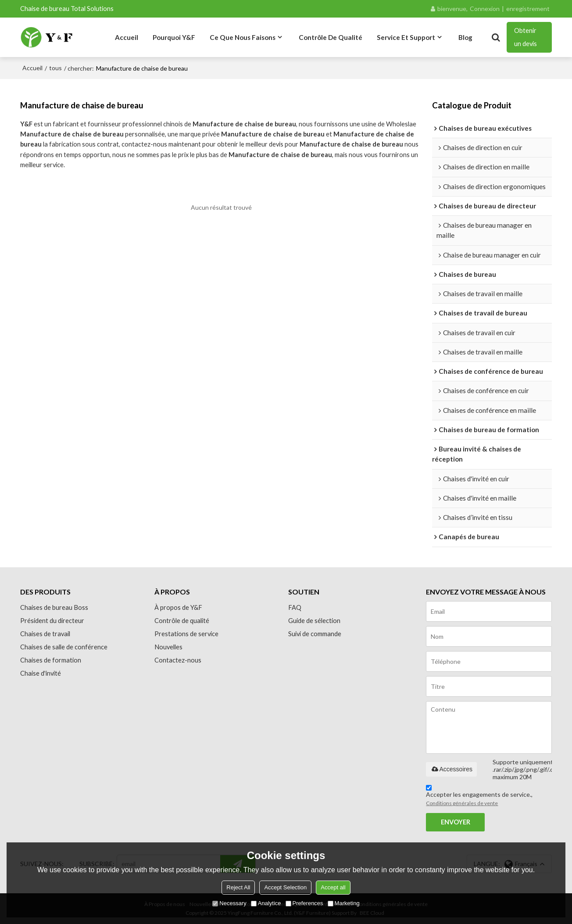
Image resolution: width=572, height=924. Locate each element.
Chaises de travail (45, 634)
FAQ (295, 607)
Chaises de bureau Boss (54, 607)
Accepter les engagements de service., (479, 797)
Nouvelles (168, 647)
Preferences (304, 903)
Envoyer (456, 822)
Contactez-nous (178, 660)
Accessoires (451, 769)
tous (55, 68)
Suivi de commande (315, 634)
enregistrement (528, 9)
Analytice (266, 903)
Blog (465, 37)
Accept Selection (285, 887)
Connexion (485, 9)
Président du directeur (52, 621)
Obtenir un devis (526, 37)
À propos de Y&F (178, 607)
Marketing (344, 903)
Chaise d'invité (41, 673)
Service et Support (406, 37)
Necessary (229, 903)
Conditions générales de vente (462, 803)
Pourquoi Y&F (174, 37)
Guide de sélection (314, 621)
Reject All (238, 887)
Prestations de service (186, 634)
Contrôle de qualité (331, 37)
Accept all (333, 887)
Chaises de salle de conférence (64, 647)
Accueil (127, 37)
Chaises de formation (51, 660)
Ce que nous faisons (243, 37)
